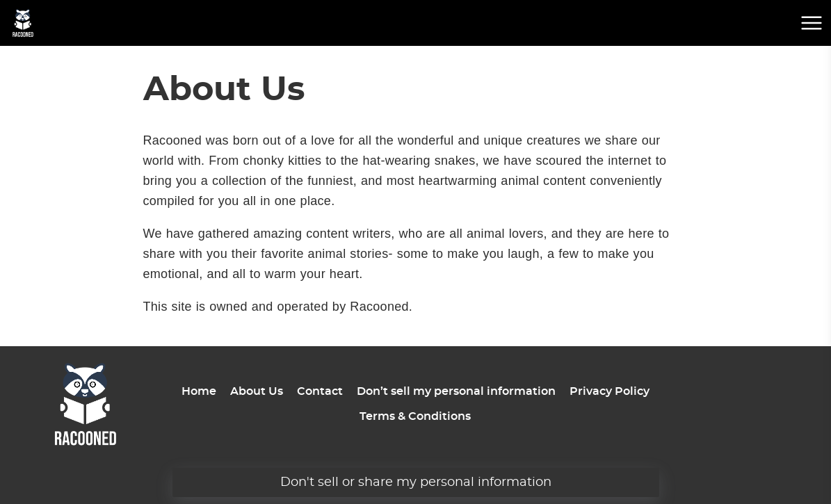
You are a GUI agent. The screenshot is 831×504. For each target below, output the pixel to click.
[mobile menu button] (812, 23)
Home (199, 391)
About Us (257, 391)
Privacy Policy (610, 391)
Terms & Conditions (415, 416)
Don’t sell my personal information (456, 391)
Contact (320, 391)
